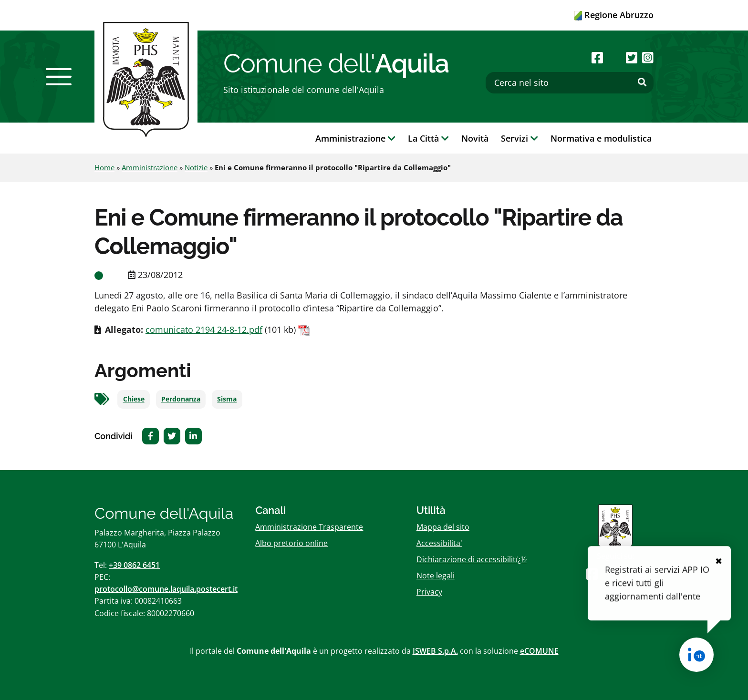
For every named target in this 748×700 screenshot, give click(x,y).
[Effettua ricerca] (642, 82)
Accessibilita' (439, 543)
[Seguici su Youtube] (614, 57)
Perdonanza (181, 399)
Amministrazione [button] (355, 138)
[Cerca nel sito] (570, 83)
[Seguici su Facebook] (597, 57)
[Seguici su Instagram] (648, 57)
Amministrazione (150, 167)
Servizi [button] (519, 138)
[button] (59, 77)
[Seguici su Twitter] (632, 57)
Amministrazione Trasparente (309, 527)
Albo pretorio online (291, 543)
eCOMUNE (539, 651)
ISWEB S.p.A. (435, 651)
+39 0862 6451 (134, 565)
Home (104, 167)
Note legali (436, 576)
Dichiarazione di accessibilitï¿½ (472, 559)
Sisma (227, 399)
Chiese (134, 399)
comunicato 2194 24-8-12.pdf (204, 329)
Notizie (196, 167)
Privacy (429, 592)
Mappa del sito (443, 527)
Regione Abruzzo (614, 15)
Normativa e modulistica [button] (601, 138)
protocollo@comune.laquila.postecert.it (166, 589)
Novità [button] (475, 138)
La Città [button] (428, 138)
